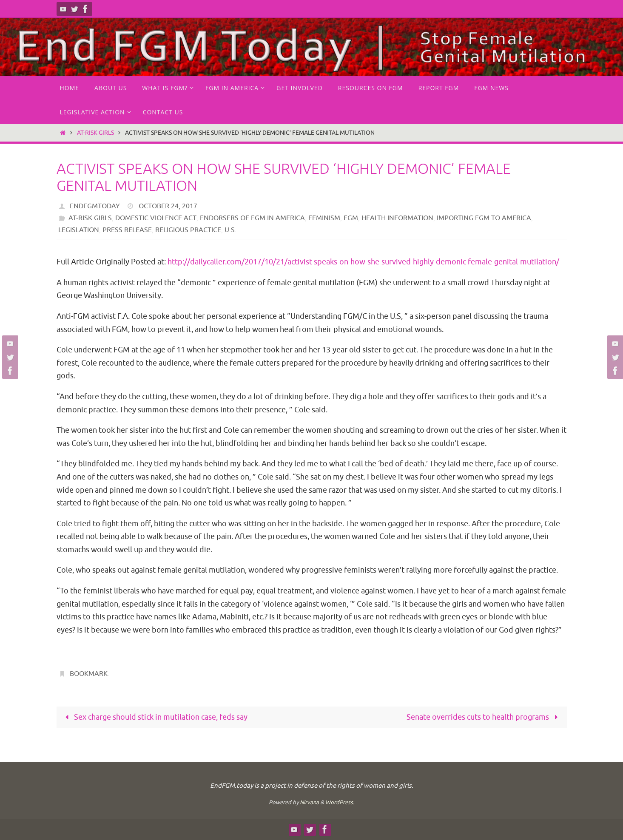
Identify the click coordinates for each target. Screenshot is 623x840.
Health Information (397, 218)
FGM (350, 218)
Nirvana (309, 802)
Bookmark (89, 674)
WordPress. (340, 802)
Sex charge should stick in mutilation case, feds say (155, 717)
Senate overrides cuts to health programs (484, 717)
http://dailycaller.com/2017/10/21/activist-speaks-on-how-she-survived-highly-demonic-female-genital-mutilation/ (363, 262)
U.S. (230, 230)
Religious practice (188, 230)
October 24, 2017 (168, 206)
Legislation (79, 230)
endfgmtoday (95, 206)
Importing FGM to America (484, 218)
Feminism (324, 218)
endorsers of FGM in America (252, 218)
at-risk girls (95, 133)
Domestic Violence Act (156, 218)
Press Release (127, 230)
